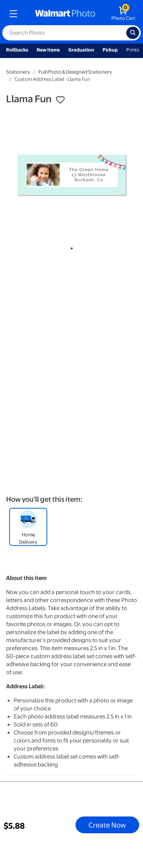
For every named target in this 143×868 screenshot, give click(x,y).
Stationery (18, 72)
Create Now (107, 825)
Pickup (110, 50)
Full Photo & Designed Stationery (75, 72)
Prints (133, 50)
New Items (48, 50)
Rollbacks (17, 50)
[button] (60, 100)
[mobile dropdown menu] (13, 14)
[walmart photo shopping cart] (123, 14)
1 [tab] (70, 247)
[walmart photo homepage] (65, 14)
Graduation (81, 50)
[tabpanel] (71, 175)
